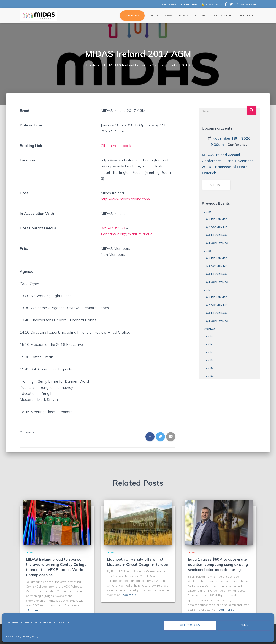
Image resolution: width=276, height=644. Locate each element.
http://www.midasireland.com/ (126, 199)
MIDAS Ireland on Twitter (231, 5)
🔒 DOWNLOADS (212, 4)
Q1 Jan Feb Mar (216, 219)
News (168, 15)
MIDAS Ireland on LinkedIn (237, 5)
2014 (209, 360)
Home (154, 15)
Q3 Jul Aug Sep (216, 235)
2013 (209, 352)
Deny (244, 625)
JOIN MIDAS (132, 15)
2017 (207, 290)
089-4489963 (113, 228)
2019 (207, 212)
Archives (210, 329)
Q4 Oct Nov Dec (217, 243)
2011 (209, 336)
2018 (207, 251)
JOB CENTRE (169, 4)
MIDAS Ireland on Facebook (226, 5)
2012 (209, 344)
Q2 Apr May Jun (217, 227)
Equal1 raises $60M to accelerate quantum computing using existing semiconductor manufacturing (218, 564)
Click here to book (116, 146)
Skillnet (201, 15)
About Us (245, 15)
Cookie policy (14, 636)
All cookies (190, 625)
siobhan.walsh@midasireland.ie (127, 234)
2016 (209, 376)
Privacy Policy (31, 636)
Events (184, 15)
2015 (209, 368)
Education (222, 15)
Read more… (36, 610)
